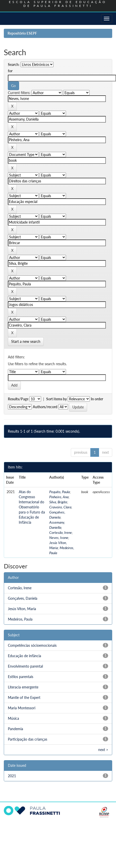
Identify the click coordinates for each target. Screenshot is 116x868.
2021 (12, 776)
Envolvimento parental (25, 666)
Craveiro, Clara (60, 507)
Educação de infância (24, 656)
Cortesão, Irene (61, 532)
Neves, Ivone (59, 538)
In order (97, 399)
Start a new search (26, 341)
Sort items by (56, 399)
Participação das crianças (28, 739)
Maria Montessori (22, 708)
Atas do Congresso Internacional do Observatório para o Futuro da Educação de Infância (32, 507)
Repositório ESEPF (22, 33)
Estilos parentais (21, 677)
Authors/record (45, 407)
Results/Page (18, 399)
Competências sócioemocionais (32, 645)
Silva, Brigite (58, 502)
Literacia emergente (23, 687)
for (10, 71)
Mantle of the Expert (24, 697)
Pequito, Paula (60, 492)
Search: (14, 64)
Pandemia (15, 729)
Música (13, 718)
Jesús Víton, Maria (22, 609)
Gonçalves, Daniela (23, 598)
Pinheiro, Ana (59, 497)
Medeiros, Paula (20, 619)
